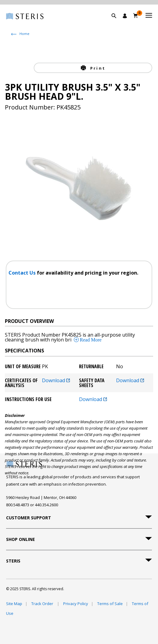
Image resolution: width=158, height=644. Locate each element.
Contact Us (23, 273)
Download (56, 381)
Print (97, 68)
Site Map (14, 604)
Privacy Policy (76, 604)
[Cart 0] (136, 16)
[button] (117, 23)
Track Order (43, 604)
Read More (90, 340)
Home (24, 34)
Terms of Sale (110, 604)
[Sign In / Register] (125, 16)
